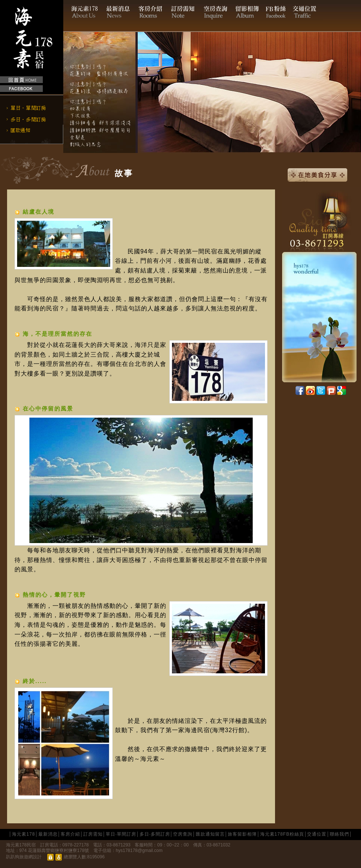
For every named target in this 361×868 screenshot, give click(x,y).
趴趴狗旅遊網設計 (24, 857)
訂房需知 (93, 834)
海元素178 (23, 834)
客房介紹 (70, 834)
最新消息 (48, 834)
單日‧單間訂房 (121, 834)
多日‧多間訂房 (155, 834)
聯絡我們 (339, 834)
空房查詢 (183, 834)
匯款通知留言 (210, 834)
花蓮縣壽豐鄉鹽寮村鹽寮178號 (58, 851)
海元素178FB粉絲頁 (282, 834)
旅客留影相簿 (242, 834)
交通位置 (317, 834)
